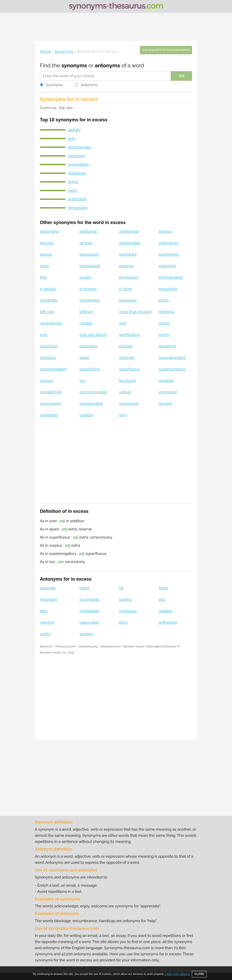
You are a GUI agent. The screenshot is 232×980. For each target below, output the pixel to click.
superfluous (129, 369)
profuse (126, 346)
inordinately (90, 300)
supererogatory (54, 369)
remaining (167, 346)
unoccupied (50, 403)
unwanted (49, 415)
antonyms (107, 65)
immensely (129, 277)
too (82, 381)
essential (48, 588)
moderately (90, 611)
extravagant (90, 266)
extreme (126, 266)
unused (165, 403)
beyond (47, 243)
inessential (168, 289)
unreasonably (91, 403)
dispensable (130, 243)
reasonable (89, 622)
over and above (93, 335)
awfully (74, 130)
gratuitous (77, 173)
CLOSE (199, 974)
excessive (76, 156)
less (162, 599)
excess (46, 254)
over (44, 335)
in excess (48, 289)
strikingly (127, 358)
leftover (86, 312)
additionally (129, 231)
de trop (86, 243)
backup (165, 231)
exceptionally (80, 147)
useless (86, 415)
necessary (128, 611)
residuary (48, 358)
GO (181, 76)
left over (47, 312)
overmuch (49, 346)
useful (45, 634)
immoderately (171, 277)
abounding (49, 231)
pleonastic (89, 346)
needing (47, 622)
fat (121, 588)
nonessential (51, 323)
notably (86, 323)
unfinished (168, 622)
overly (164, 335)
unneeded (168, 392)
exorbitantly (169, 254)
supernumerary (172, 369)
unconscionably (93, 392)
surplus (46, 381)
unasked (166, 381)
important (48, 599)
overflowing (129, 335)
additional (88, 231)
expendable (78, 164)
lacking (125, 599)
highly (73, 182)
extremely (167, 266)
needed (165, 611)
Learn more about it (177, 974)
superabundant (172, 358)
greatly (85, 277)
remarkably (78, 208)
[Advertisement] (116, 27)
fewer (163, 588)
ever (72, 138)
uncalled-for (51, 392)
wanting (86, 634)
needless (166, 312)
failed (84, 588)
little (44, 611)
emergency (169, 243)
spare (84, 358)
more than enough (135, 312)
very (123, 415)
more (73, 190)
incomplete (89, 599)
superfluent (90, 369)
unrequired (129, 403)
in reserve (88, 289)
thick (123, 622)
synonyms (74, 65)
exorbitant (128, 254)
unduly (125, 392)
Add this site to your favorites (166, 50)
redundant (77, 199)
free (43, 277)
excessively (89, 254)
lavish (163, 300)
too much (127, 381)
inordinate (49, 300)
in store (126, 289)
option (164, 323)
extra (44, 266)
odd (123, 323)
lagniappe (128, 300)
